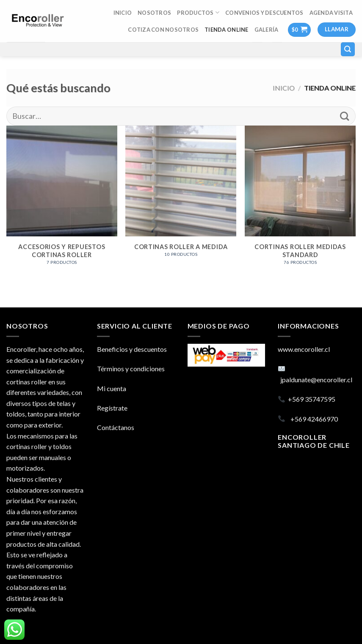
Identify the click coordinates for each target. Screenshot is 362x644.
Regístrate (112, 408)
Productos (198, 12)
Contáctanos (116, 427)
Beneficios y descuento (130, 349)
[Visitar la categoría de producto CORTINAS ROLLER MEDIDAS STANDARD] (300, 200)
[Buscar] (348, 49)
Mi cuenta (112, 388)
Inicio (284, 88)
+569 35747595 (312, 399)
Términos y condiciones (131, 369)
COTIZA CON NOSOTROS (163, 30)
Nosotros (154, 13)
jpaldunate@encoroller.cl (316, 380)
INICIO (123, 13)
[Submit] (344, 116)
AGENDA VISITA (331, 13)
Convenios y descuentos (264, 13)
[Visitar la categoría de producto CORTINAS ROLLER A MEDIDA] (181, 196)
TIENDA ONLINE (226, 30)
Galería (267, 30)
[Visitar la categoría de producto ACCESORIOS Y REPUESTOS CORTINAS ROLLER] (62, 200)
